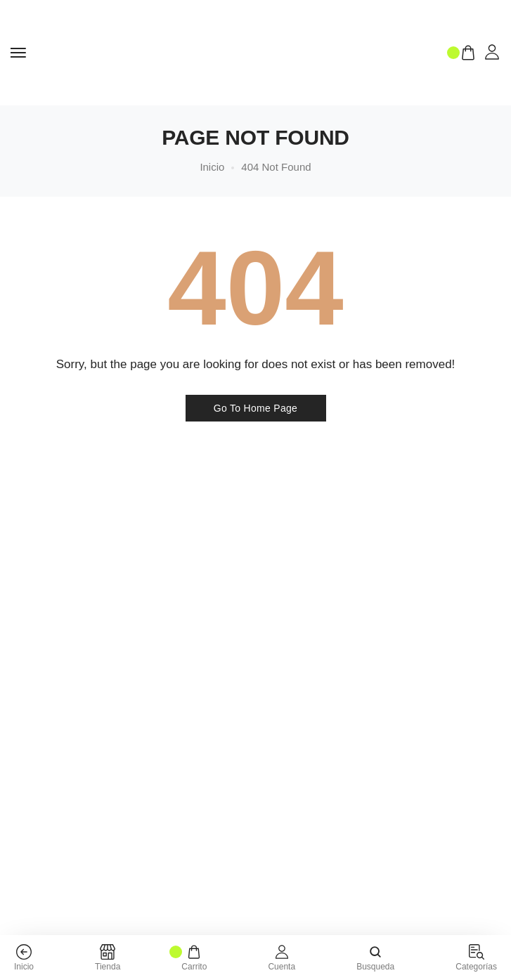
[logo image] (237, 52)
